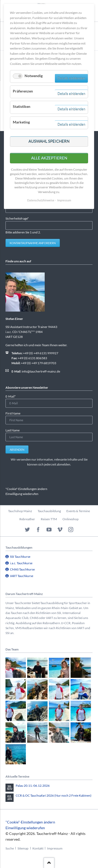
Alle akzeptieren (49, 158)
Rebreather (27, 519)
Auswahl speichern (49, 141)
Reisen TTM (49, 519)
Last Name (13, 430)
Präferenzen (23, 91)
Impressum (55, 848)
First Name (13, 413)
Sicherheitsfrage (17, 218)
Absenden (17, 450)
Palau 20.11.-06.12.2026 (33, 786)
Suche (10, 848)
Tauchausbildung (49, 511)
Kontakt (38, 848)
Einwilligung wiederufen (22, 494)
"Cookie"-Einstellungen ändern (26, 489)
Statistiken (22, 106)
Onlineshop (71, 519)
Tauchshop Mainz (20, 511)
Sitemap (23, 848)
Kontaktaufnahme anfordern (33, 243)
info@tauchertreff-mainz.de (41, 371)
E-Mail (12, 396)
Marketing (21, 122)
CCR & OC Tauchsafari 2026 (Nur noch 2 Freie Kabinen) (54, 795)
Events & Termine (78, 511)
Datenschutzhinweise (41, 200)
